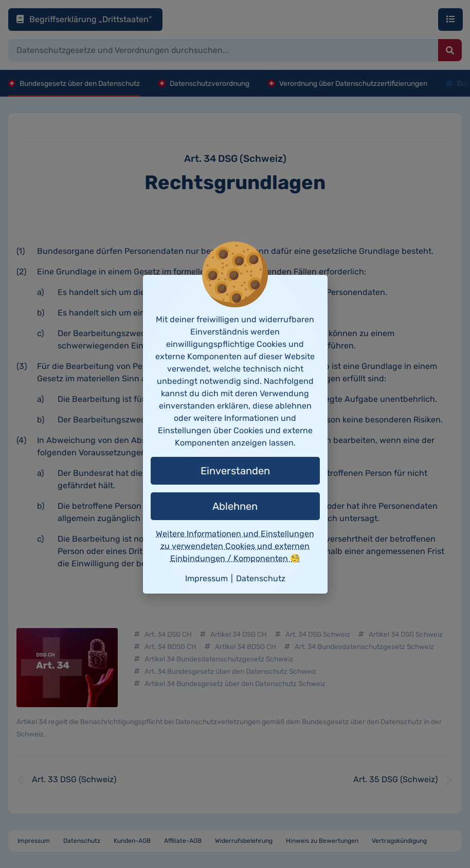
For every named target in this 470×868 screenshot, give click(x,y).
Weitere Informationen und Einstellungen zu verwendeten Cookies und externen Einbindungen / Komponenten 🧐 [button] (235, 546)
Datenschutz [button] (261, 578)
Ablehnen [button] (235, 506)
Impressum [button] (206, 578)
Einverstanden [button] (235, 471)
